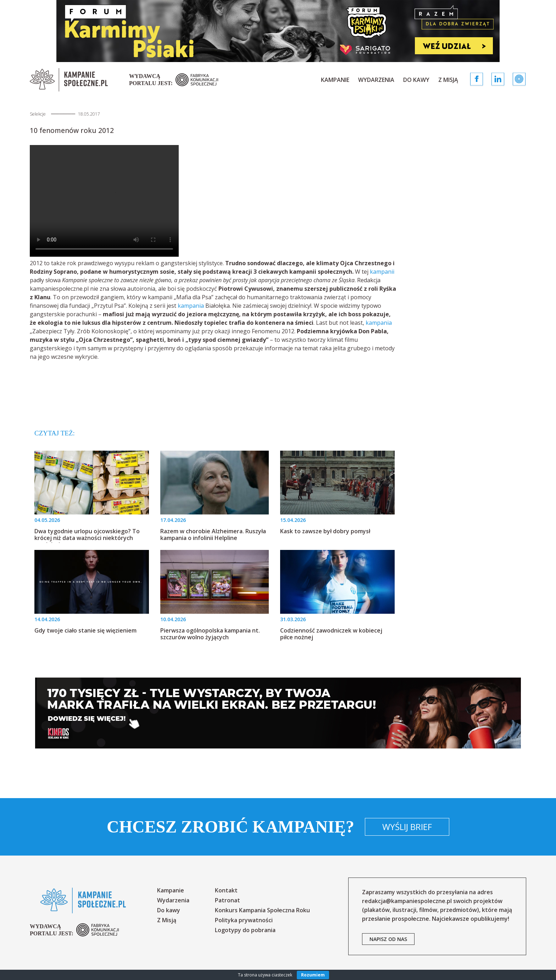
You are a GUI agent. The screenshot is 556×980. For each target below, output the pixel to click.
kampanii (382, 272)
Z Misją (448, 80)
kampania (191, 306)
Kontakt (226, 890)
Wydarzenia (376, 80)
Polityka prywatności (244, 920)
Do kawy (416, 80)
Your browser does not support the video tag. (104, 201)
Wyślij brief (407, 827)
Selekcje (38, 114)
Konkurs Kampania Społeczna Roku (262, 910)
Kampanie (335, 80)
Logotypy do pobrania (245, 930)
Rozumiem (313, 975)
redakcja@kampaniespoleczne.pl (407, 901)
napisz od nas (388, 939)
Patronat (227, 900)
